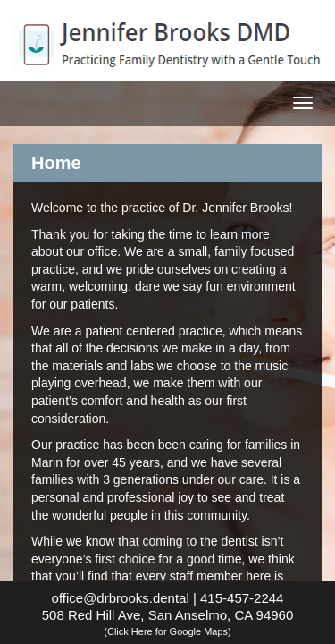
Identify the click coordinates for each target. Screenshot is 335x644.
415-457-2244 (242, 598)
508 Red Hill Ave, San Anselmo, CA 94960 (168, 622)
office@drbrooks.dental (121, 598)
